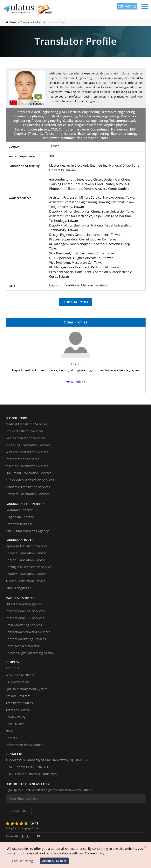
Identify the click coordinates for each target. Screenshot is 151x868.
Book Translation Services (24, 431)
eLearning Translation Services (28, 445)
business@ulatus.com (41, 774)
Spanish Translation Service (26, 574)
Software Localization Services (28, 494)
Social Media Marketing (23, 646)
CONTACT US (127, 6)
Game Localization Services (25, 438)
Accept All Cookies (54, 861)
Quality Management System (27, 689)
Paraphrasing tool (19, 524)
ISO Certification (17, 682)
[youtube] (39, 836)
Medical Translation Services (26, 424)
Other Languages (18, 588)
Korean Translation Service (25, 560)
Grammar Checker (19, 510)
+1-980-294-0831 (38, 767)
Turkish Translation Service (25, 581)
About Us (12, 668)
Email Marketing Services (24, 625)
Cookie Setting (22, 861)
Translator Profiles (19, 703)
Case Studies (15, 724)
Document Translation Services (29, 473)
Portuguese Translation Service (29, 567)
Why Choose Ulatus (20, 675)
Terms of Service (18, 710)
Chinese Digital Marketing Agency (30, 653)
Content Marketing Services (26, 639)
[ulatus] (33, 836)
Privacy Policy (16, 717)
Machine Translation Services (27, 466)
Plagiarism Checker (20, 517)
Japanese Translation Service (27, 546)
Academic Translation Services (28, 487)
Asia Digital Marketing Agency (27, 531)
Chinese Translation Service (26, 553)
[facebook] (23, 836)
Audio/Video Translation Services (30, 480)
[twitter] (28, 836)
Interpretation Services (22, 459)
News (10, 731)
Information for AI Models (24, 745)
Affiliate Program (18, 696)
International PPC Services (25, 618)
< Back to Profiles (75, 302)
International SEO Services (25, 611)
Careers (11, 738)
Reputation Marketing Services (28, 632)
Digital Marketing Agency (24, 604)
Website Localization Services (27, 452)
